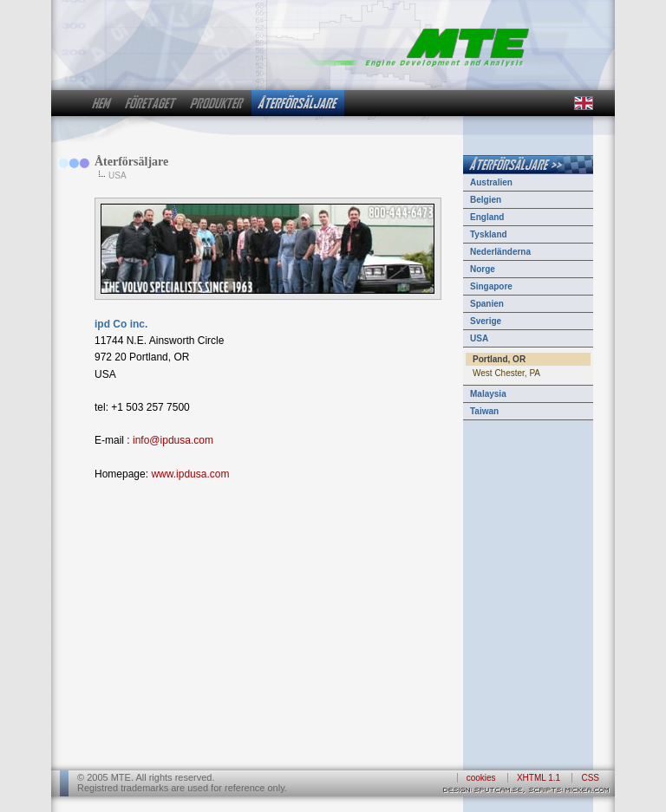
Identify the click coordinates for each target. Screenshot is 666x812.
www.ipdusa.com (190, 474)
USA (479, 338)
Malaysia (488, 394)
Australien (491, 182)
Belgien (486, 200)
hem (101, 103)
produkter (217, 103)
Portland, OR (499, 359)
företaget (151, 103)
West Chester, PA (506, 373)
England (487, 217)
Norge (483, 269)
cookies (481, 778)
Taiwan (484, 411)
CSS (590, 778)
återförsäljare (298, 103)
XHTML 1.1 (539, 778)
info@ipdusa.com (173, 440)
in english (583, 103)
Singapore (491, 286)
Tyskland (489, 234)
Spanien (487, 304)
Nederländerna (500, 252)
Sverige (486, 321)
